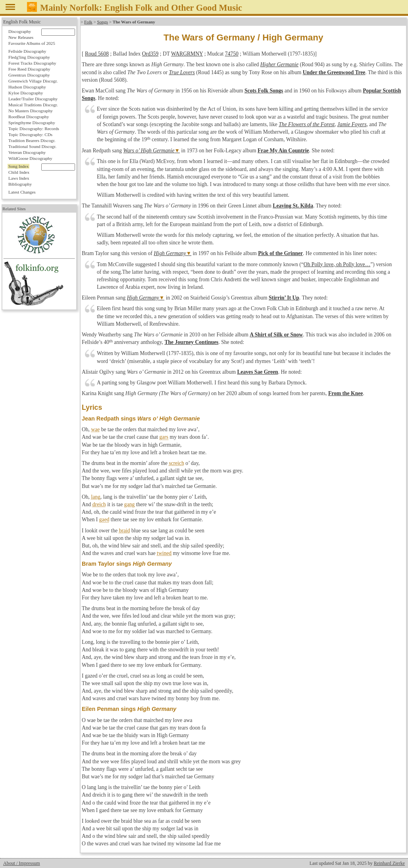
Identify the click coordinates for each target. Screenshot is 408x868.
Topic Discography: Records (34, 129)
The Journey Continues (191, 342)
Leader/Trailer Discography (33, 99)
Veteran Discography (27, 152)
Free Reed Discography (29, 69)
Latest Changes (22, 192)
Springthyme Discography (32, 123)
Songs (103, 22)
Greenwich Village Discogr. (33, 81)
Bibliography (20, 184)
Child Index (19, 172)
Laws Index (19, 178)
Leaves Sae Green (257, 372)
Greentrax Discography (29, 75)
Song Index (18, 166)
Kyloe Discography (26, 93)
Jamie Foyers (352, 124)
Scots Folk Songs (264, 91)
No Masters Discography (31, 111)
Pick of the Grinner (280, 253)
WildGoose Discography (30, 158)
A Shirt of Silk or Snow (276, 335)
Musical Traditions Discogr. (33, 105)
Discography (20, 31)
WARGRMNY (187, 54)
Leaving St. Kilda (293, 206)
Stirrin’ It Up (284, 298)
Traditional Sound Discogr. (32, 146)
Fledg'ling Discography (29, 57)
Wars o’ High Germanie (149, 151)
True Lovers (182, 72)
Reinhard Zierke (389, 863)
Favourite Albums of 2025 (32, 43)
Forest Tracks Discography (32, 63)
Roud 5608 (97, 54)
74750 (232, 54)
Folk (88, 22)
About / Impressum (22, 863)
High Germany (170, 253)
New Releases (21, 37)
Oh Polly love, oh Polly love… (337, 264)
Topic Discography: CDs (30, 134)
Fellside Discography (27, 51)
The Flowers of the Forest (307, 124)
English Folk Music (22, 22)
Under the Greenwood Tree (334, 72)
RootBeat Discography (29, 117)
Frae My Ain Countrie (283, 151)
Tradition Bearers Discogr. (32, 140)
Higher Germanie (279, 64)
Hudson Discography (27, 87)
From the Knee (345, 393)
